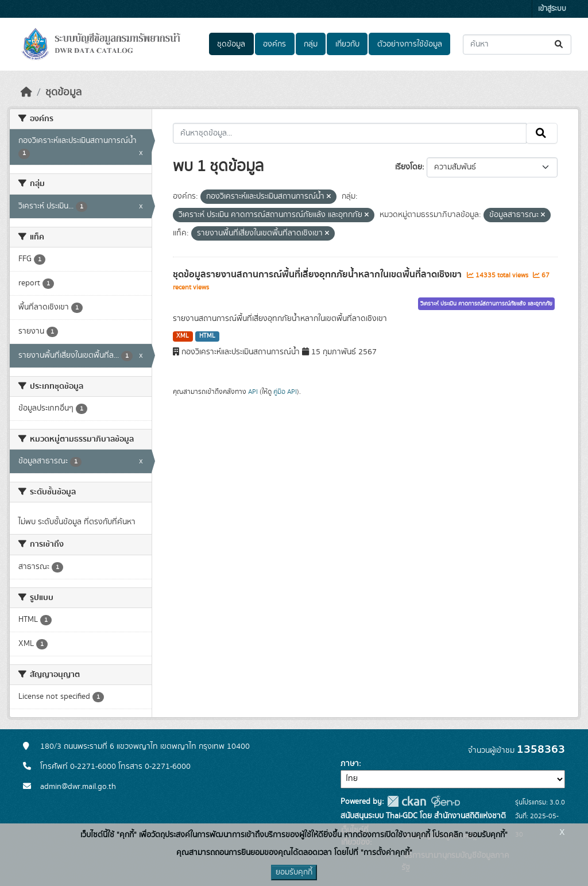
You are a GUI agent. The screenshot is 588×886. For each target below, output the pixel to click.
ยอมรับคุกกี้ (294, 872)
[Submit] (560, 45)
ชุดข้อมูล (231, 44)
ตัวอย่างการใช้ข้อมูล (410, 44)
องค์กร (274, 44)
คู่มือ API (285, 392)
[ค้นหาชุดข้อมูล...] (517, 45)
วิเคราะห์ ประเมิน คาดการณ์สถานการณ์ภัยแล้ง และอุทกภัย (486, 304)
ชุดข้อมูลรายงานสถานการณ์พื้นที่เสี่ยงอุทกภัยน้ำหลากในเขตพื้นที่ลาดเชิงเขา (318, 274)
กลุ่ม (311, 44)
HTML (207, 336)
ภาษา (350, 764)
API (253, 392)
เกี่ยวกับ (347, 44)
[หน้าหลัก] (26, 92)
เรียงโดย (409, 167)
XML (183, 336)
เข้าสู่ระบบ (552, 9)
